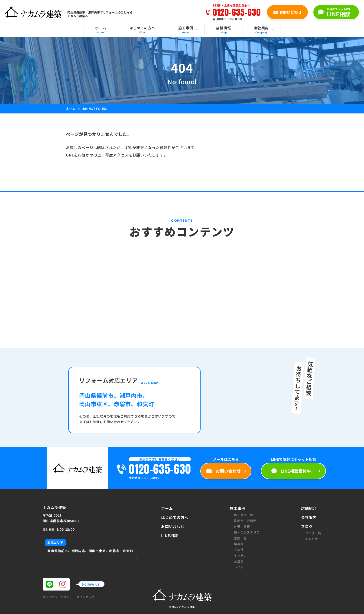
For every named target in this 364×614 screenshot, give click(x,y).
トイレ (239, 567)
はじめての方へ (175, 517)
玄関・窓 (240, 538)
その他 (239, 550)
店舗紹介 (309, 508)
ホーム (167, 508)
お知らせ (312, 539)
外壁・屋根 (242, 526)
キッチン (240, 556)
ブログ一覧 (313, 533)
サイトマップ (86, 597)
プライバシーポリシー (58, 597)
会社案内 (309, 517)
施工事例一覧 (244, 515)
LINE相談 (170, 535)
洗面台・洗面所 (245, 521)
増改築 (239, 544)
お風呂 (239, 561)
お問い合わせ (173, 526)
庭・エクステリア (247, 532)
